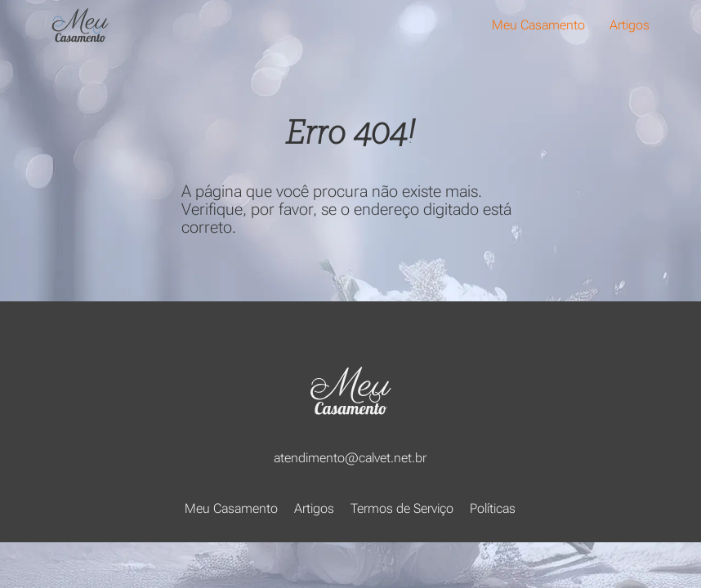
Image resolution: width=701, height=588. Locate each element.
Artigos (630, 25)
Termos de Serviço (402, 508)
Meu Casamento (538, 25)
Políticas (493, 508)
